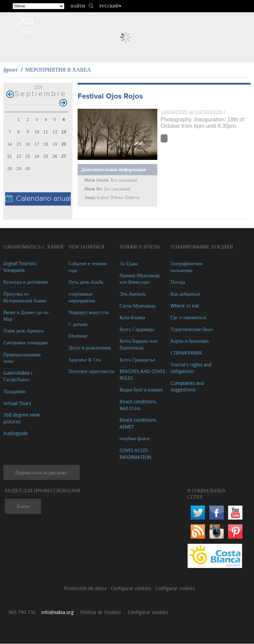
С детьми (78, 324)
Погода (178, 282)
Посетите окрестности (91, 372)
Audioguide (16, 434)
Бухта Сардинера (137, 330)
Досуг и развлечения (90, 348)
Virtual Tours (17, 403)
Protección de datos (86, 589)
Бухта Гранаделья (137, 360)
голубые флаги (134, 439)
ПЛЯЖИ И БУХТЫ (140, 247)
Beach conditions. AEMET (138, 424)
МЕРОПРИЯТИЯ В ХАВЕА (58, 70)
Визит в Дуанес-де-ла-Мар (26, 316)
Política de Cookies (101, 612)
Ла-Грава (129, 264)
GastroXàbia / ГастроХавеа (18, 377)
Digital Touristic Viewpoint (20, 267)
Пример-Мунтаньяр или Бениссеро (140, 279)
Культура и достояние (26, 282)
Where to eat (185, 306)
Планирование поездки (202, 247)
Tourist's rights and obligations (191, 368)
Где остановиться (188, 318)
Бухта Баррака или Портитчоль (138, 345)
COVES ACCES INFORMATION (135, 454)
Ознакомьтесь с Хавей (33, 247)
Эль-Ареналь (133, 294)
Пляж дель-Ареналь (24, 331)
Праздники (14, 392)
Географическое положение (187, 267)
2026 (38, 87)
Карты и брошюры (190, 341)
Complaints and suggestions (187, 387)
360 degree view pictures (21, 419)
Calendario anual (38, 199)
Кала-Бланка (132, 318)
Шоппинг (78, 336)
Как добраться (185, 294)
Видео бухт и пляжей (141, 390)
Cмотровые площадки (26, 343)
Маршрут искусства (89, 313)
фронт (11, 70)
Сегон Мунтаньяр (138, 306)
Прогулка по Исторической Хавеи (25, 298)
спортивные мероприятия (82, 298)
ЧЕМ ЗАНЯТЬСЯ (86, 247)
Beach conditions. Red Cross (138, 405)
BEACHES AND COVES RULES (142, 375)
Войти (23, 507)
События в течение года (88, 267)
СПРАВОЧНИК (186, 353)
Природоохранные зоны (22, 358)
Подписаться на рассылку (42, 473)
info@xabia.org (57, 612)
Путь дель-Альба (86, 282)
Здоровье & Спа (85, 360)
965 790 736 (22, 612)
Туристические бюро (192, 330)
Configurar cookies (131, 589)
